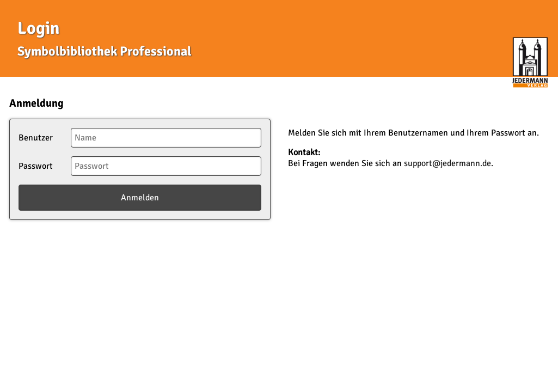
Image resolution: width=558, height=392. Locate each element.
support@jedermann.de (447, 163)
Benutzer (36, 138)
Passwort (36, 166)
